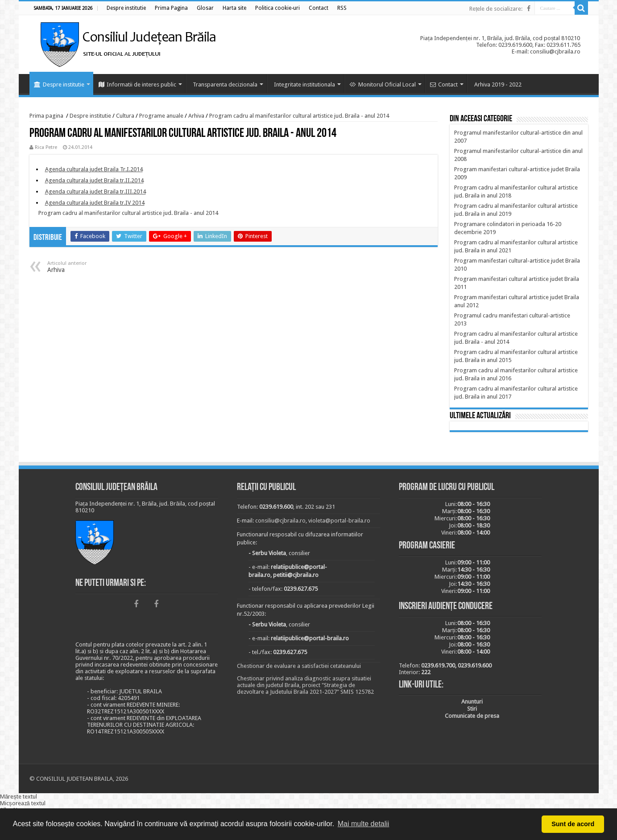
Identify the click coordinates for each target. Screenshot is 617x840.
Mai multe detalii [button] (364, 824)
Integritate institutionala (304, 84)
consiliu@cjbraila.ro (280, 521)
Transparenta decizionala (225, 84)
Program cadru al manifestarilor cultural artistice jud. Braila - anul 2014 (299, 116)
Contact (444, 84)
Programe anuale (161, 116)
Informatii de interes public (137, 84)
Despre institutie (59, 84)
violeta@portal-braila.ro (339, 521)
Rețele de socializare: (496, 9)
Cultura (125, 116)
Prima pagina (46, 116)
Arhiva (196, 116)
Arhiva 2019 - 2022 (498, 84)
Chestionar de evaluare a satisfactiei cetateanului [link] (299, 666)
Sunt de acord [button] (573, 824)
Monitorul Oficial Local (383, 84)
